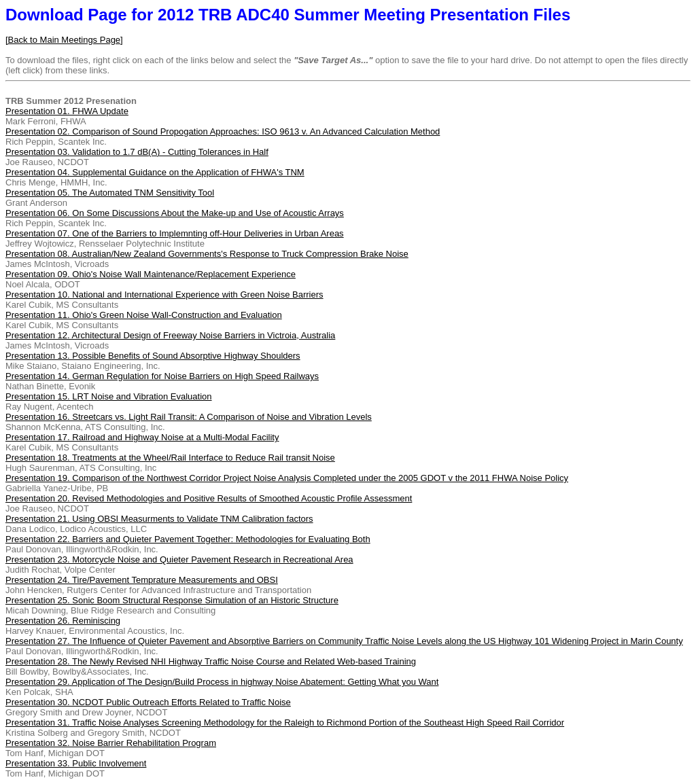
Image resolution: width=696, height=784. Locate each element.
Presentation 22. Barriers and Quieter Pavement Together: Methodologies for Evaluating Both (188, 539)
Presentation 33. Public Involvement (76, 763)
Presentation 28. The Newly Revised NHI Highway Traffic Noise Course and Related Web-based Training (211, 661)
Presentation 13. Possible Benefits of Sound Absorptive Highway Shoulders (153, 356)
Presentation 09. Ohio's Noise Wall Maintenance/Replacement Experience (151, 274)
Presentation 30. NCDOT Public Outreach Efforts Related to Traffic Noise (148, 702)
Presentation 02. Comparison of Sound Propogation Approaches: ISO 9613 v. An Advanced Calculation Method (223, 131)
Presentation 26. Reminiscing (63, 621)
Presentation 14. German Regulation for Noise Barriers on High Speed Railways (162, 376)
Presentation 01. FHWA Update (67, 111)
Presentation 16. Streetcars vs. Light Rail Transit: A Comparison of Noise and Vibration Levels (189, 417)
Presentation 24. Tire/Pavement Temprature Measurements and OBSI (142, 580)
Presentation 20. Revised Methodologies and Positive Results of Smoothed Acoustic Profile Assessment (209, 498)
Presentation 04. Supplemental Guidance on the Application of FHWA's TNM (155, 172)
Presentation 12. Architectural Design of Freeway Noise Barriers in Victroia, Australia (170, 335)
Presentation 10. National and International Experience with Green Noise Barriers (164, 295)
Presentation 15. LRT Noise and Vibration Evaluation (109, 396)
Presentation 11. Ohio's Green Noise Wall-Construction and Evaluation (144, 315)
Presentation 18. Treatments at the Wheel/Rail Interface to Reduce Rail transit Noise (170, 458)
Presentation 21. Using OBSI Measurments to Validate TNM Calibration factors (159, 519)
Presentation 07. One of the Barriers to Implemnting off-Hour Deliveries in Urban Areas (175, 233)
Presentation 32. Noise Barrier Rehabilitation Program (111, 743)
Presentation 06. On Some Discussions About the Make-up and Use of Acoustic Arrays (175, 213)
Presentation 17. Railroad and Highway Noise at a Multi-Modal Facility (142, 437)
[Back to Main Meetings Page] (64, 40)
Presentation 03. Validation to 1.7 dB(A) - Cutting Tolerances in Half (137, 152)
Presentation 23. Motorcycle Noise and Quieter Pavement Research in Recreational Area (179, 559)
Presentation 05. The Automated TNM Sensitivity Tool (110, 193)
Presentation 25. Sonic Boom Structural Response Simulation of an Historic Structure (172, 600)
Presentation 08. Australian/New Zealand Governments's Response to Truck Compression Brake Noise (207, 254)
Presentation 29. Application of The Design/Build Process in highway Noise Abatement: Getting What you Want (222, 682)
